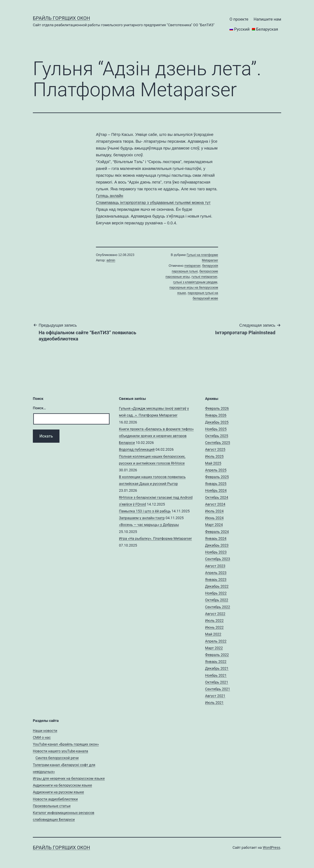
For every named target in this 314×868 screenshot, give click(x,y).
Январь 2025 (216, 484)
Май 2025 (213, 463)
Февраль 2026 (217, 408)
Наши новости (45, 731)
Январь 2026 (216, 415)
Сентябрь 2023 (218, 559)
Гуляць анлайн (110, 196)
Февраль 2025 (217, 477)
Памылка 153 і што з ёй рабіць (145, 511)
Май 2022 (213, 634)
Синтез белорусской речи (57, 758)
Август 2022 (215, 614)
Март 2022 (214, 648)
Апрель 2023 (216, 573)
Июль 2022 (214, 621)
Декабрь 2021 (217, 668)
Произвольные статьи (52, 806)
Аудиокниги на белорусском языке (62, 785)
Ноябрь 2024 (216, 490)
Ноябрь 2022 (216, 593)
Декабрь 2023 (217, 545)
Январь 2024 (216, 538)
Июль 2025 (214, 456)
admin (111, 260)
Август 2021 (215, 696)
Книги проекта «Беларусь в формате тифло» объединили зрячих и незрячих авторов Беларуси (156, 436)
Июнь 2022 (214, 627)
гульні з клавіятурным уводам (195, 282)
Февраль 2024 (217, 532)
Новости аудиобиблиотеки (55, 799)
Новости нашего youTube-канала (60, 751)
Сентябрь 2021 (218, 689)
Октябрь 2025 (217, 436)
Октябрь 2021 (217, 682)
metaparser (192, 266)
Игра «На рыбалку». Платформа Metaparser (155, 538)
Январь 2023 (216, 580)
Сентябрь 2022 (218, 607)
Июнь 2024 (214, 518)
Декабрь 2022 (217, 586)
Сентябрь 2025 (218, 443)
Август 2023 (215, 566)
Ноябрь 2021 (216, 675)
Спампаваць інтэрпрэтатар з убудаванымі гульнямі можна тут (153, 203)
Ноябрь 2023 (216, 552)
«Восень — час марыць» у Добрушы (149, 525)
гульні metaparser (204, 277)
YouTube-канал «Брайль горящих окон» (66, 744)
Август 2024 (215, 504)
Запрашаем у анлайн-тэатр (142, 518)
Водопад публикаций (137, 449)
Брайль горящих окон (61, 18)
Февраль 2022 (217, 655)
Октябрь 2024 (217, 497)
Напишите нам (267, 19)
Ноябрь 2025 (216, 429)
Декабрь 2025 (217, 422)
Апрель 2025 (216, 470)
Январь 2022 (216, 662)
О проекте (239, 19)
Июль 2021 (214, 703)
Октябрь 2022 (217, 600)
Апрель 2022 (216, 641)
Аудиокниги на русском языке (58, 792)
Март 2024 (214, 525)
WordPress (271, 847)
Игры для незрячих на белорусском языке (69, 778)
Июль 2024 (214, 511)
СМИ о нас (42, 737)
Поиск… (39, 408)
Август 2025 (215, 449)
